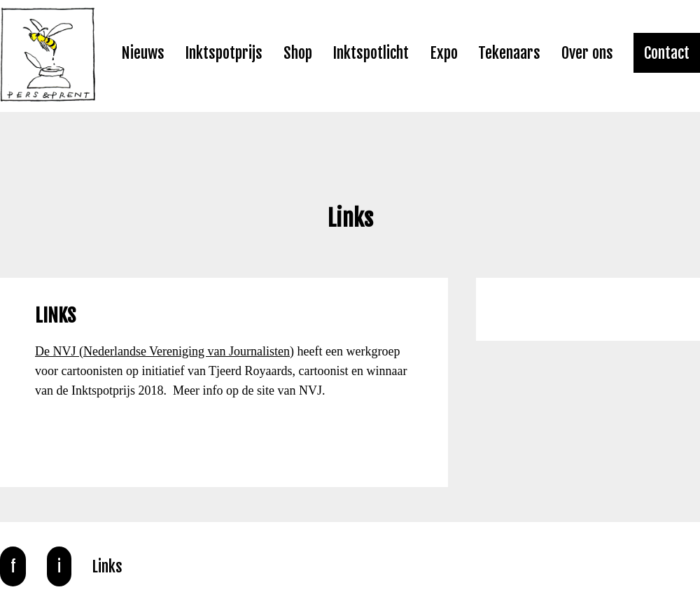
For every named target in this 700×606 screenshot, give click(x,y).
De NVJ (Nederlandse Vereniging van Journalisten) (164, 351)
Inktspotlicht (371, 53)
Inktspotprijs (224, 53)
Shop (298, 53)
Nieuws (143, 53)
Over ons (587, 53)
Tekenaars (509, 53)
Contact (667, 53)
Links (107, 566)
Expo (444, 53)
